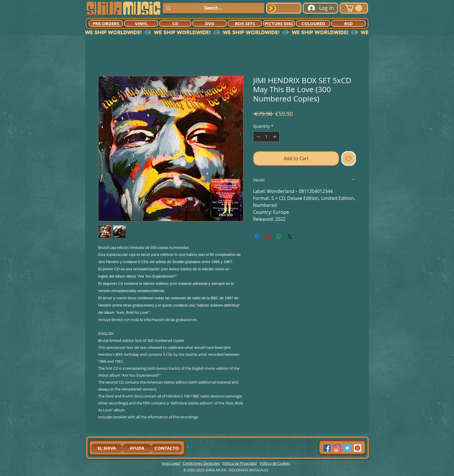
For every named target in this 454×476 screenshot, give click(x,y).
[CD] (175, 23)
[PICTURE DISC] (279, 23)
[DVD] (209, 23)
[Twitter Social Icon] (347, 448)
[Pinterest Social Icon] (357, 448)
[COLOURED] (313, 23)
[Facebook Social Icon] (327, 448)
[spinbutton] (266, 137)
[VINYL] (141, 23)
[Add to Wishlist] (349, 158)
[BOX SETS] (245, 23)
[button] (354, 8)
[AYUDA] (137, 448)
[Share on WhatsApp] (279, 236)
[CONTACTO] (166, 448)
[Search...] (213, 8)
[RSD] (348, 23)
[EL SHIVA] (107, 448)
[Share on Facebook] (257, 236)
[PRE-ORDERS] (106, 23)
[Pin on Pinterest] (268, 236)
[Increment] (275, 137)
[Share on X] (290, 236)
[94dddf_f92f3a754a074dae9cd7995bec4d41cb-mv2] (337, 448)
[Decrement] (258, 137)
